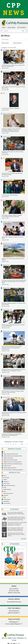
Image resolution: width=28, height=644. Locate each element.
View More (23, 539)
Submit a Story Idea (14, 593)
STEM (4, 497)
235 (22, 444)
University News (7, 503)
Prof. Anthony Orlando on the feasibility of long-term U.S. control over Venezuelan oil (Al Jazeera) (17, 524)
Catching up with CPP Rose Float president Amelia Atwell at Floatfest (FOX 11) (16, 534)
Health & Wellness (7, 489)
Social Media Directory (14, 602)
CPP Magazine (14, 622)
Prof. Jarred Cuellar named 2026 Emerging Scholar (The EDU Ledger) (16, 513)
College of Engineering (8, 458)
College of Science (7, 466)
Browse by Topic (14, 591)
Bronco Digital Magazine (14, 624)
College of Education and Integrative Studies (13, 456)
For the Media (22, 27)
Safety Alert (6, 495)
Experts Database (14, 613)
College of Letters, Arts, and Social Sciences (12, 462)
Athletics (5, 480)
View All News (14, 589)
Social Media (11, 27)
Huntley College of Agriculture (10, 468)
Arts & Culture (6, 478)
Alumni (5, 476)
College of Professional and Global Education (13, 464)
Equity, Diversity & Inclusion (9, 486)
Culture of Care (7, 484)
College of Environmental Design (10, 460)
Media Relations (14, 611)
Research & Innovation (8, 493)
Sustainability (6, 501)
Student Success (7, 499)
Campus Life (6, 482)
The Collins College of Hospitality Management (13, 470)
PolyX (5, 491)
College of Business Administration (11, 454)
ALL (4, 452)
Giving (5, 488)
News (4, 27)
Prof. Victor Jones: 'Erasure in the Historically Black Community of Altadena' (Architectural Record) (15, 529)
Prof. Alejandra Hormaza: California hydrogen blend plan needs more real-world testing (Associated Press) (16, 518)
